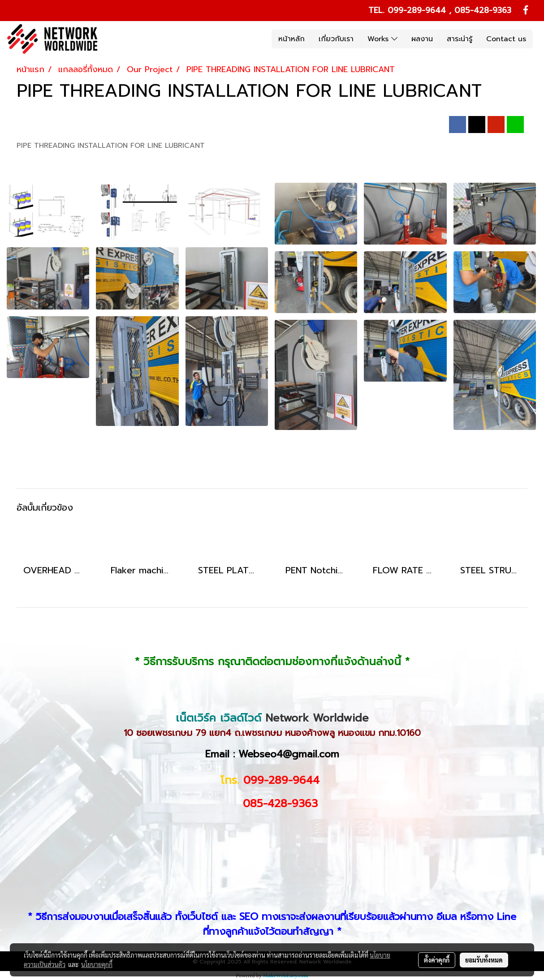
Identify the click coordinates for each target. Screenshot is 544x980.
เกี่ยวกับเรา (336, 39)
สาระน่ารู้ (460, 39)
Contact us (506, 39)
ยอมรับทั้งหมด (484, 960)
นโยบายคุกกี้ (97, 964)
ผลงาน (422, 39)
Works (382, 39)
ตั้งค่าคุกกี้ (437, 960)
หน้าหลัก (291, 39)
